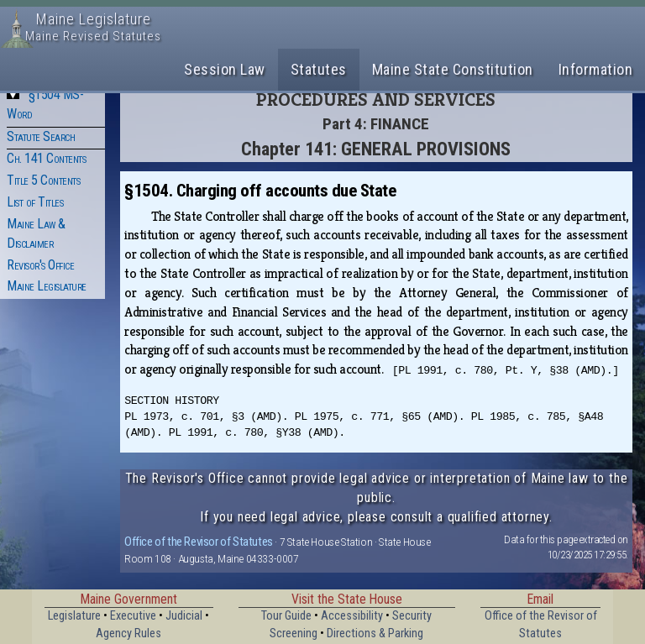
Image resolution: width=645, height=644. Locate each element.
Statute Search (41, 136)
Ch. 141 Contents (46, 158)
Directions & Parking (375, 634)
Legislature (74, 616)
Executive (133, 616)
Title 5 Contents (43, 180)
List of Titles (35, 202)
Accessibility (352, 616)
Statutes (319, 69)
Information (596, 69)
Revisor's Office (40, 265)
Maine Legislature (47, 286)
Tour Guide (286, 616)
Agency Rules (128, 634)
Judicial (184, 616)
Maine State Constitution (453, 69)
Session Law (225, 69)
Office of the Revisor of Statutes (199, 542)
